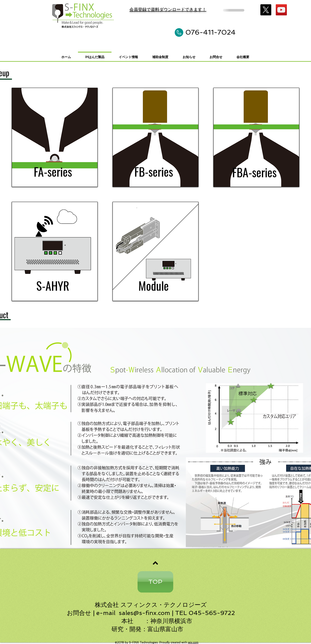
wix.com (193, 642)
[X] (266, 10)
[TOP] (155, 582)
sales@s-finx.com (144, 613)
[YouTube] (281, 10)
